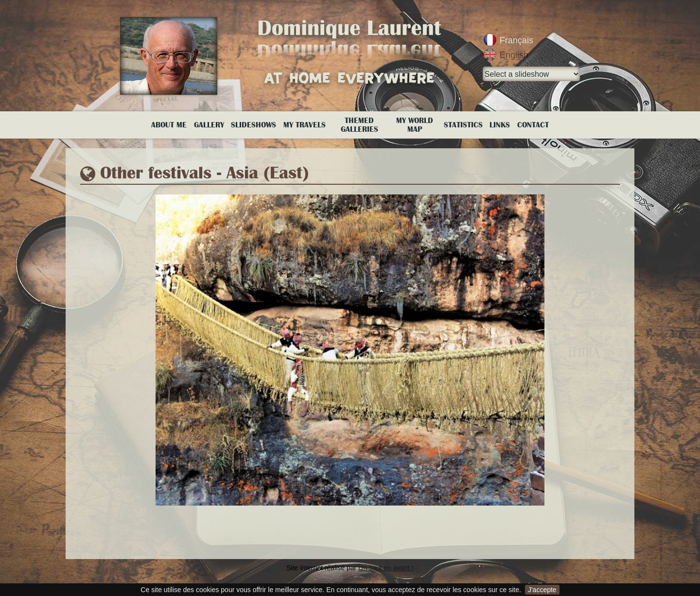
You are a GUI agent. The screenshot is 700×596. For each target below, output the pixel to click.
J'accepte (542, 590)
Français (516, 40)
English (514, 55)
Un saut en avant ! (386, 568)
